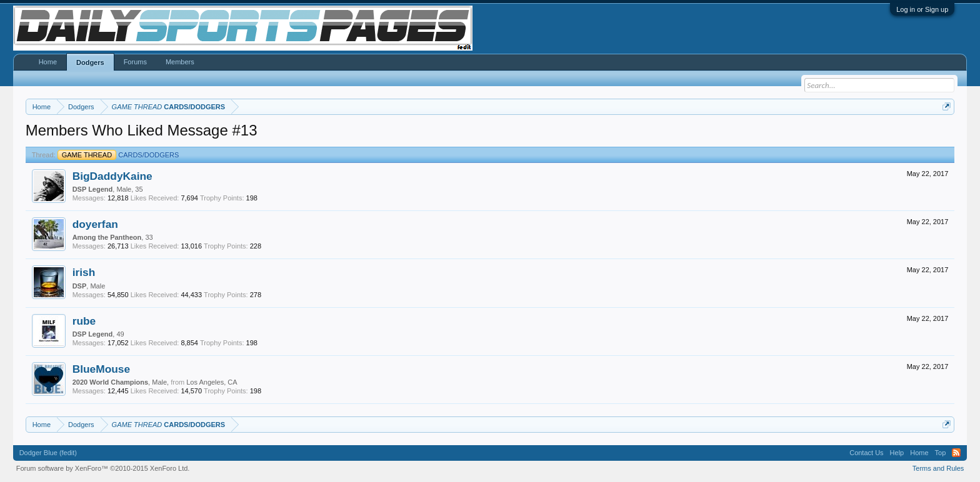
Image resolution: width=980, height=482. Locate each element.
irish (84, 272)
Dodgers (90, 62)
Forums (135, 62)
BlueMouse (101, 369)
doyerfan (95, 224)
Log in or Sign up (922, 9)
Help (897, 453)
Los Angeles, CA (212, 382)
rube (84, 321)
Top (941, 453)
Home (48, 62)
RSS (956, 453)
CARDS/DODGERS (118, 155)
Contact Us (866, 453)
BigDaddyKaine (112, 176)
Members (180, 62)
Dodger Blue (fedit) (48, 453)
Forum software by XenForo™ (103, 468)
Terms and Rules (938, 468)
